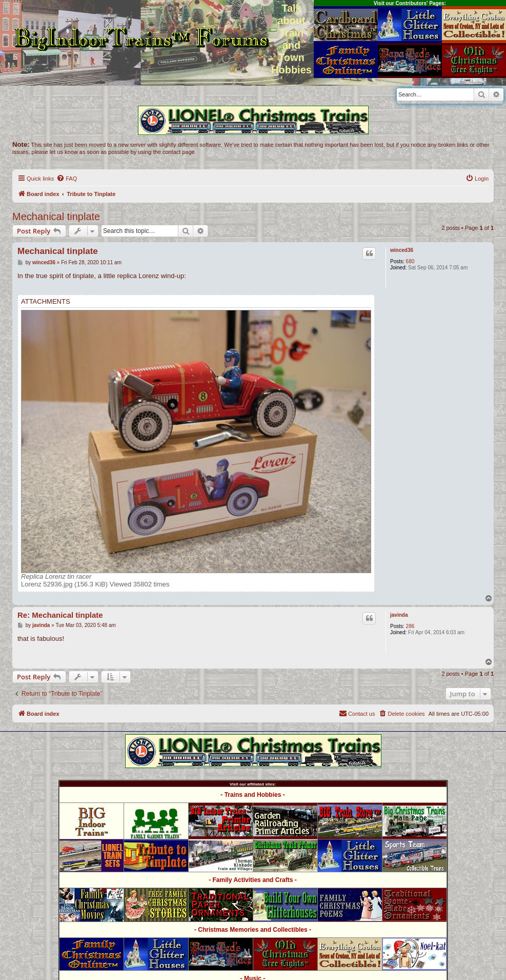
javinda (399, 615)
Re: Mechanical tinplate (60, 615)
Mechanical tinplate (56, 217)
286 (410, 626)
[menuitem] (67, 179)
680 (410, 261)
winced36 (402, 250)
